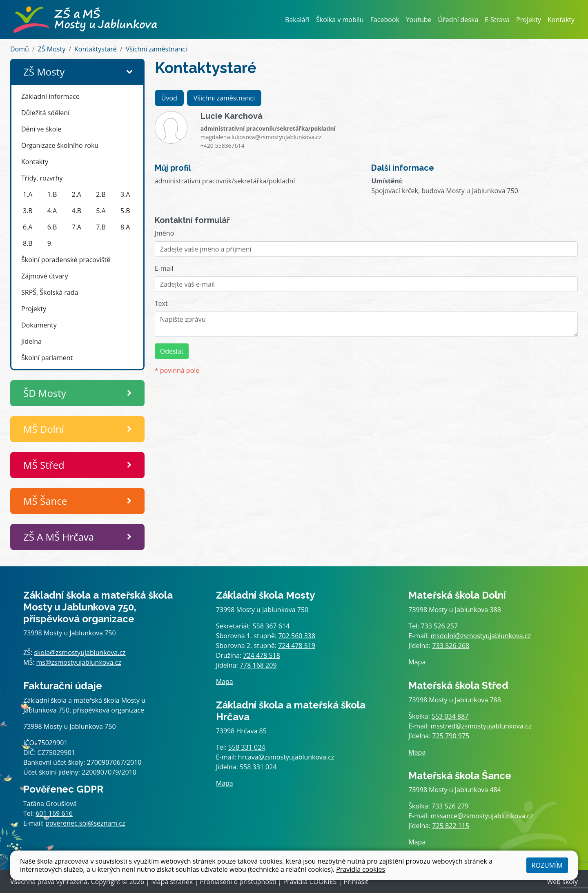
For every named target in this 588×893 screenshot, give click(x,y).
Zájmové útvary (45, 276)
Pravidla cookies (361, 869)
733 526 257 (440, 626)
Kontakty (561, 20)
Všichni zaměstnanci (156, 49)
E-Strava (497, 20)
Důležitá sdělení (45, 113)
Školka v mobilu (340, 20)
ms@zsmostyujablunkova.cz (79, 662)
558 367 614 (271, 626)
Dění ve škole (41, 129)
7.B (101, 227)
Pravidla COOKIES (310, 882)
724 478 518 (262, 655)
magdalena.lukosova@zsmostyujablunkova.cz (261, 137)
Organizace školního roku (60, 145)
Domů (20, 49)
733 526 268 (451, 646)
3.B (28, 211)
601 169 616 (54, 813)
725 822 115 (451, 826)
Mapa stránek (172, 882)
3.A (125, 194)
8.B (28, 243)
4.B (77, 211)
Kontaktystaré (96, 49)
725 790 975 (451, 736)
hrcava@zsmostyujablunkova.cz (286, 757)
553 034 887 (450, 716)
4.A (52, 211)
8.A (125, 227)
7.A (77, 227)
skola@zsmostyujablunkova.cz (80, 652)
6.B (52, 227)
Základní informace (50, 96)
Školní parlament (47, 358)
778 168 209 (258, 665)
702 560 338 (297, 636)
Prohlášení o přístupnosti (238, 882)
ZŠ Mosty (52, 49)
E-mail (164, 268)
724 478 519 (297, 646)
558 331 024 (247, 747)
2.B (101, 194)
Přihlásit (356, 882)
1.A (28, 194)
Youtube (419, 20)
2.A (77, 194)
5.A (101, 211)
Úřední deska (458, 20)
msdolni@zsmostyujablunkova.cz (481, 636)
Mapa (225, 681)
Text (161, 303)
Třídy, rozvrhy (42, 178)
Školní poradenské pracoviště (66, 260)
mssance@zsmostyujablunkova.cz (482, 816)
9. (50, 243)
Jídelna (31, 341)
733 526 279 (450, 806)
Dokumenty (39, 325)
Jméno (165, 233)
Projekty (529, 20)
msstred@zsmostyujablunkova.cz (481, 726)
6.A (28, 227)
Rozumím (547, 865)
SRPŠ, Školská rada (50, 292)
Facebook (385, 20)
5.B (125, 211)
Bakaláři (297, 20)
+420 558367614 (223, 146)
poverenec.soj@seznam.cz (85, 823)
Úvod (169, 98)
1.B (52, 194)
